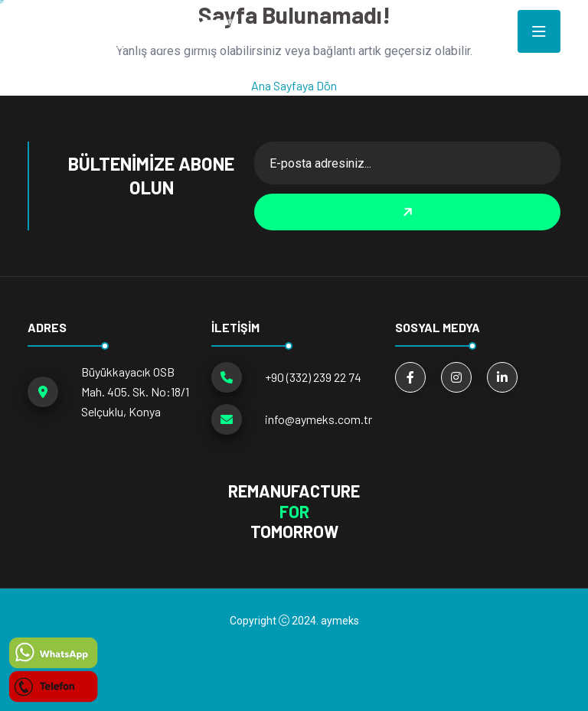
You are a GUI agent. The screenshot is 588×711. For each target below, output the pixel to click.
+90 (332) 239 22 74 (313, 377)
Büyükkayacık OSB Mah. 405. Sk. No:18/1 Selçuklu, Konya (135, 391)
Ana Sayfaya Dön (294, 85)
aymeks (340, 621)
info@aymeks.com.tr (318, 419)
